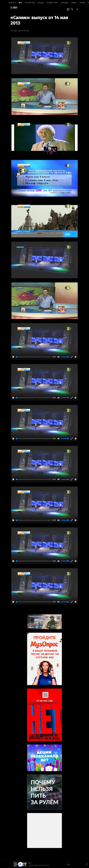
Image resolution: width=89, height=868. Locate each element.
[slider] (34, 357)
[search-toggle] (72, 9)
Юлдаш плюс (52, 3)
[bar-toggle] (77, 9)
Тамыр (74, 3)
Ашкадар (65, 3)
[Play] (13, 357)
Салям (82, 3)
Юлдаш (41, 3)
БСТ (20, 3)
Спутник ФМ (30, 3)
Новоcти (12, 3)
